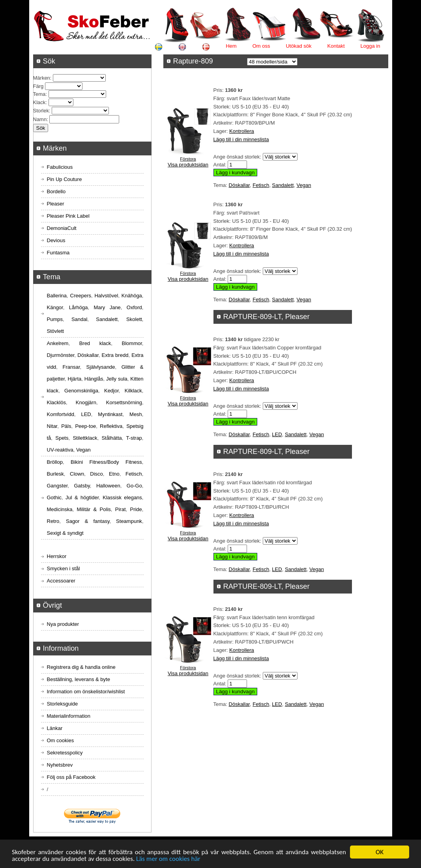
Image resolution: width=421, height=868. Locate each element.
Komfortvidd (61, 414)
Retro (53, 521)
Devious (56, 240)
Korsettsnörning (124, 402)
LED (277, 434)
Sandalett (283, 185)
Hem (231, 46)
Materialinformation (69, 716)
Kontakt (336, 46)
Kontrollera (242, 131)
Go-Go (134, 486)
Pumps (55, 319)
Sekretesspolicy (65, 753)
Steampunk (129, 521)
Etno (114, 474)
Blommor (132, 343)
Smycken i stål (64, 568)
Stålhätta (111, 438)
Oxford (134, 307)
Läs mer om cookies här (168, 860)
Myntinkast (110, 414)
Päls (66, 426)
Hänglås (94, 379)
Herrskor (57, 556)
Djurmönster (61, 355)
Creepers (81, 296)
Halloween (108, 486)
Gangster (57, 486)
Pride (136, 509)
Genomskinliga (81, 391)
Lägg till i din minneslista (241, 139)
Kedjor (111, 391)
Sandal (79, 319)
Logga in (370, 46)
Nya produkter (63, 624)
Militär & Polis (94, 509)
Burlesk (55, 474)
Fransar (71, 367)
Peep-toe (85, 426)
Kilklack (133, 391)
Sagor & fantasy (88, 521)
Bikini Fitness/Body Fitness (106, 462)
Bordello (56, 191)
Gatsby (82, 486)
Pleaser (56, 204)
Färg (38, 86)
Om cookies (61, 740)
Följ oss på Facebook (71, 777)
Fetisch (261, 185)
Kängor (55, 307)
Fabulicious (60, 167)
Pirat (121, 509)
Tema (39, 94)
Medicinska (60, 509)
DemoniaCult (62, 228)
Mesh (136, 414)
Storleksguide (63, 704)
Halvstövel (106, 296)
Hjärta (75, 379)
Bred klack (95, 343)
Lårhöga (79, 307)
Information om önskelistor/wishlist (86, 692)
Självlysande (101, 367)
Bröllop (55, 462)
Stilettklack (85, 438)
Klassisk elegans (122, 497)
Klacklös (56, 402)
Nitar (52, 426)
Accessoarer (61, 581)
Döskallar (239, 185)
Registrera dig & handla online (81, 667)
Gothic (54, 497)
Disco (96, 474)
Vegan (304, 185)
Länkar (55, 728)
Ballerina (57, 296)
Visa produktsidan (188, 165)
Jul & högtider (82, 497)
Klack (39, 102)
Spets (62, 438)
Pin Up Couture (65, 179)
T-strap (134, 438)
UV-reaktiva (60, 450)
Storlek (41, 111)
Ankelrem (58, 343)
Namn (40, 119)
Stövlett (55, 331)
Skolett (134, 319)
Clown (77, 474)
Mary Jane (107, 307)
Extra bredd (115, 355)
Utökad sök (298, 46)
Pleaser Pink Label (68, 216)
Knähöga (132, 296)
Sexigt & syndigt (65, 533)
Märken (42, 78)
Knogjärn (86, 402)
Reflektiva (111, 426)
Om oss (261, 46)
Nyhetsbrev (60, 765)
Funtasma (58, 253)
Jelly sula (117, 379)
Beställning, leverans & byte (79, 679)
